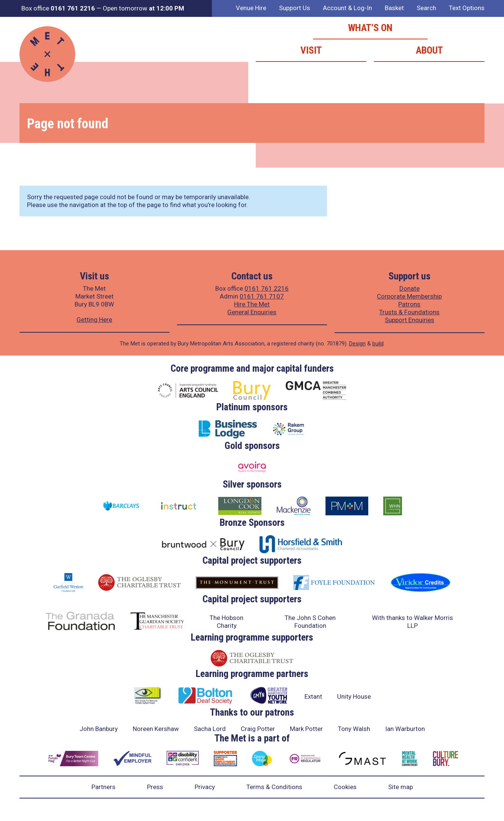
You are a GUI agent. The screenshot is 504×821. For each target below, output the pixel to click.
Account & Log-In (347, 8)
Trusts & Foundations (409, 312)
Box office (58, 8)
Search (426, 8)
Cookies (345, 787)
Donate (409, 288)
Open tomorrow (143, 8)
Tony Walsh (354, 729)
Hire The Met (252, 304)
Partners (103, 787)
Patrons (409, 304)
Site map (400, 787)
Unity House (354, 696)
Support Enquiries (409, 320)
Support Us (295, 8)
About (429, 50)
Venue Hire (251, 8)
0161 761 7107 (262, 296)
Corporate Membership (409, 296)
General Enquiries (252, 312)
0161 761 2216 (267, 288)
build (378, 344)
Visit (311, 50)
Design (357, 344)
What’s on (370, 28)
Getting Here (94, 320)
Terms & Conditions (274, 787)
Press (155, 787)
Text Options (467, 8)
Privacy (205, 787)
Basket (394, 8)
